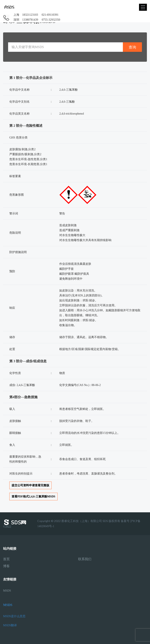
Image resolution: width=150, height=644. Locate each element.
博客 (6, 566)
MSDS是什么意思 (14, 616)
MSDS (7, 591)
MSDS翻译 (10, 625)
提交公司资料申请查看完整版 (30, 485)
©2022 (16, 524)
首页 (6, 559)
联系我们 (85, 559)
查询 (132, 47)
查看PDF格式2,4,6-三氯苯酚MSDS (33, 497)
